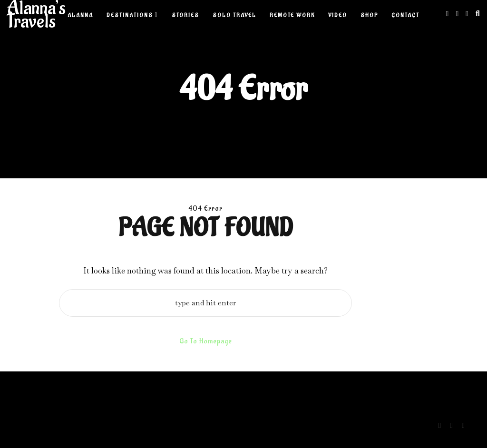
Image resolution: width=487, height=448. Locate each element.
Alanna (80, 15)
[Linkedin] (457, 14)
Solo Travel (234, 15)
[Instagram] (448, 14)
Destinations (130, 15)
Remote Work (292, 15)
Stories (185, 15)
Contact (405, 15)
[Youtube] (467, 14)
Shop (369, 15)
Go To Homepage (206, 341)
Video (338, 15)
